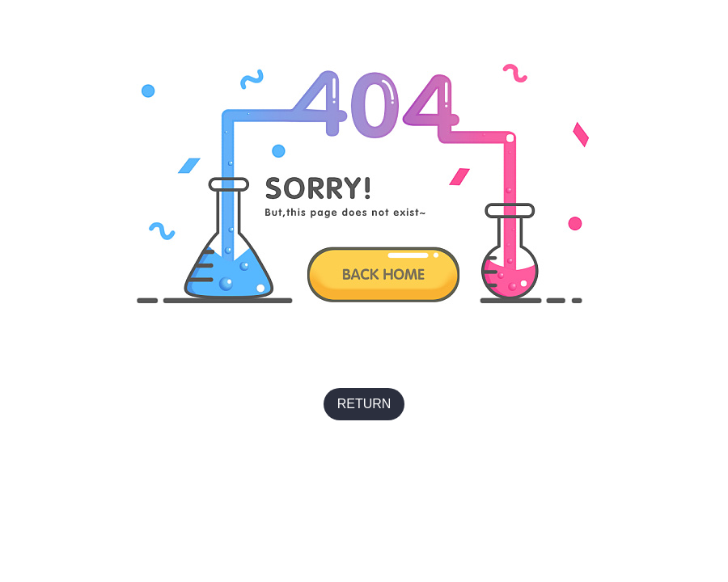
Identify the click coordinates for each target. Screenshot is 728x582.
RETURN (364, 404)
